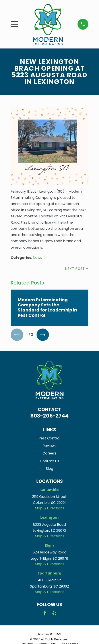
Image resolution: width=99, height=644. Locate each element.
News (37, 258)
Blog (49, 469)
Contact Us (49, 461)
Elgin (49, 545)
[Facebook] (45, 613)
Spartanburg (49, 573)
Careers (49, 453)
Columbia (49, 490)
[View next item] (43, 335)
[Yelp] (54, 613)
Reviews (49, 446)
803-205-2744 (49, 416)
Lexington (49, 517)
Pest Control (49, 438)
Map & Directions (49, 508)
